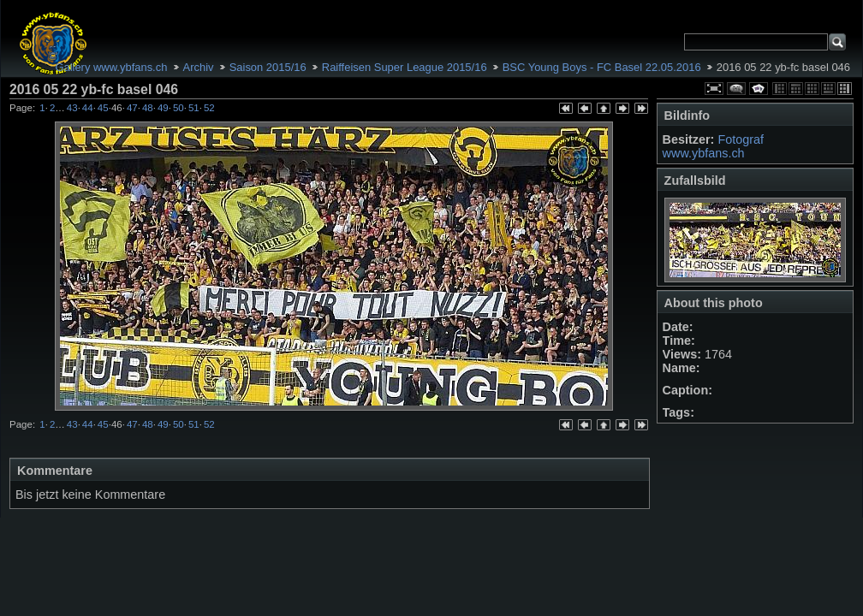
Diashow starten (759, 89)
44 (88, 108)
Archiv (199, 67)
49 (163, 108)
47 (132, 108)
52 (209, 108)
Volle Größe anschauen (714, 89)
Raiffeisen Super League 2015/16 (405, 67)
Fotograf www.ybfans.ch (713, 146)
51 (194, 108)
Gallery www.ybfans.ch (111, 67)
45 (103, 108)
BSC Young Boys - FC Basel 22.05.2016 (602, 67)
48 (148, 108)
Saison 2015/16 (268, 67)
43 (72, 108)
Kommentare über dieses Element (736, 89)
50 (179, 108)
